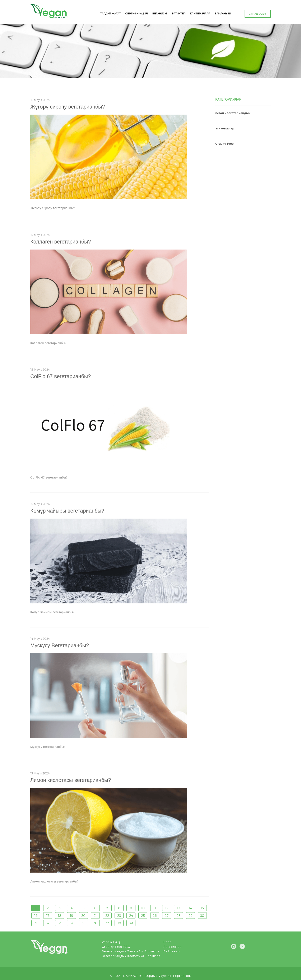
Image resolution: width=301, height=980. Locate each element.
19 (71, 916)
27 (167, 916)
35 (84, 923)
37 (107, 923)
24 (131, 916)
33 (60, 923)
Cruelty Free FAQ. (117, 947)
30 (202, 916)
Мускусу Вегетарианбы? (60, 647)
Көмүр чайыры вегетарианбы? (67, 513)
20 (83, 916)
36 (95, 923)
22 (107, 916)
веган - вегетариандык (233, 113)
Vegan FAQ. (112, 942)
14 (191, 908)
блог (167, 942)
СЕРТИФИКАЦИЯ (136, 14)
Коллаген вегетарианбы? (61, 243)
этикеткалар (225, 128)
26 (155, 916)
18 (60, 916)
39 (131, 923)
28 (179, 916)
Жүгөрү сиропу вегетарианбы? (68, 107)
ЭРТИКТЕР (178, 14)
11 (155, 908)
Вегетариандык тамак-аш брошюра (131, 951)
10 (143, 908)
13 (179, 908)
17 (48, 916)
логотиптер (173, 947)
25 (143, 916)
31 (36, 923)
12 (167, 908)
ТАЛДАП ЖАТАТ (110, 14)
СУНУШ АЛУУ (258, 14)
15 (202, 908)
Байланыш (172, 951)
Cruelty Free (224, 144)
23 (119, 916)
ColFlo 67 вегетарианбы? (61, 378)
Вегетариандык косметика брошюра (131, 956)
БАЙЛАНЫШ (222, 14)
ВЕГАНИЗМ (159, 14)
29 (191, 916)
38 (119, 923)
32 (48, 923)
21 (95, 916)
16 (36, 916)
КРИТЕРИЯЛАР (200, 14)
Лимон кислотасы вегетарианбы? (71, 782)
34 (72, 923)
